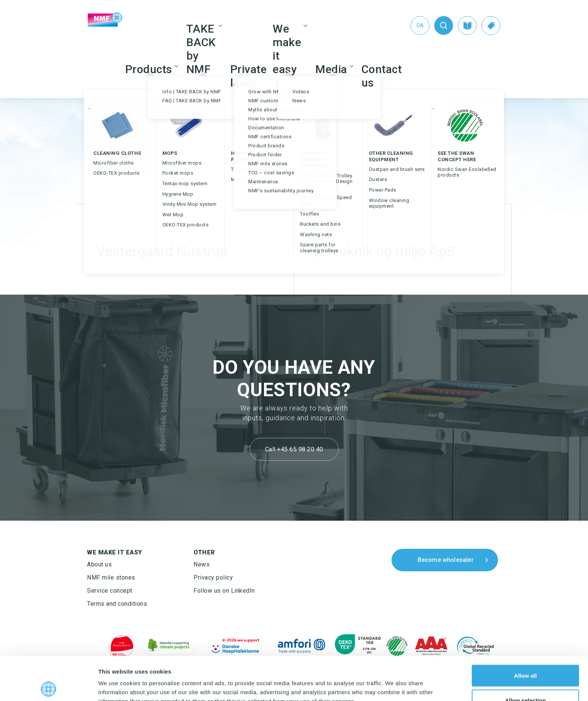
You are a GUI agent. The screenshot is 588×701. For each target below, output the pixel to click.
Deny (526, 681)
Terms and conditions (117, 604)
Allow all (526, 632)
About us (99, 564)
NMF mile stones (111, 577)
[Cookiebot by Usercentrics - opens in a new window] (49, 686)
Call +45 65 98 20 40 (294, 449)
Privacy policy (213, 577)
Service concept (110, 591)
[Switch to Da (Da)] (420, 25)
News (202, 564)
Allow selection (525, 657)
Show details (394, 682)
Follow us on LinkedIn (224, 591)
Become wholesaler (446, 560)
